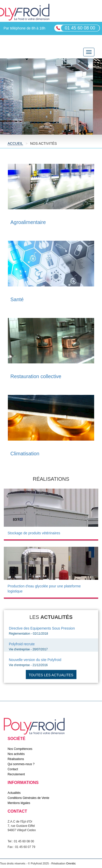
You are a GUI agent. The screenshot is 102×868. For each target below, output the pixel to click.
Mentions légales (19, 803)
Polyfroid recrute (22, 644)
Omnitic (71, 863)
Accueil (15, 143)
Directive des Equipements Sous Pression (42, 628)
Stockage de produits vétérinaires (34, 533)
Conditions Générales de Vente (28, 798)
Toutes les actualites (51, 675)
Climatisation (25, 454)
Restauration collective (36, 376)
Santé (17, 299)
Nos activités (16, 754)
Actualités (14, 793)
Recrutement (16, 774)
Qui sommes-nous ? (21, 764)
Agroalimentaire (28, 222)
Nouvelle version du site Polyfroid (35, 660)
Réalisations (16, 759)
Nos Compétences (20, 749)
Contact (13, 769)
